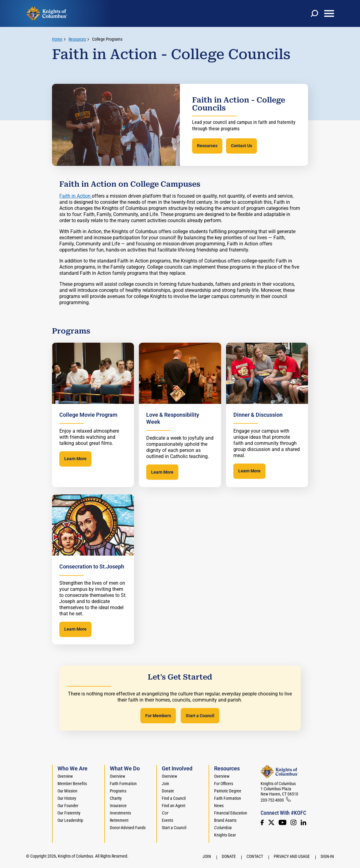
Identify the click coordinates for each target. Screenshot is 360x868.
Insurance (118, 806)
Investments (120, 813)
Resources (207, 146)
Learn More (75, 459)
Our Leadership (70, 820)
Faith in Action (76, 196)
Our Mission (67, 791)
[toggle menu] (329, 13)
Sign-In (327, 856)
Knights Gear (225, 835)
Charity (116, 798)
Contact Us (241, 146)
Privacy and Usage (292, 856)
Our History (67, 798)
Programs (118, 791)
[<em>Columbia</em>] (225, 828)
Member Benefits (72, 784)
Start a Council (200, 716)
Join (165, 784)
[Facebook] (262, 822)
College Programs (107, 39)
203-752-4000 (272, 800)
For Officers (224, 784)
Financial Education (231, 813)
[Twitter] (271, 822)
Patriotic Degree (228, 791)
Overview (65, 776)
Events (167, 820)
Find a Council (174, 798)
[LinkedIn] (303, 822)
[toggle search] (314, 13)
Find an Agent (174, 806)
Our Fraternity (69, 813)
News (219, 806)
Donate (168, 791)
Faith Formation (123, 784)
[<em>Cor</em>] (165, 813)
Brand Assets (225, 820)
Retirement (119, 820)
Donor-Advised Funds (128, 828)
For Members (158, 716)
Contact (255, 856)
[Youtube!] (282, 822)
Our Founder (68, 806)
